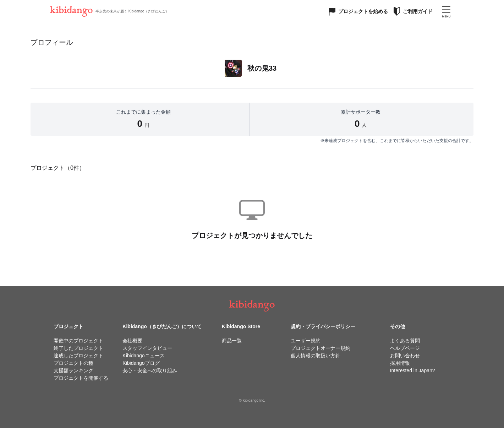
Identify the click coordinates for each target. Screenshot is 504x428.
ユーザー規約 (306, 341)
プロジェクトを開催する (81, 378)
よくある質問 (405, 341)
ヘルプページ (405, 348)
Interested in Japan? (413, 370)
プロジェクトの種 (73, 363)
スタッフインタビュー (147, 348)
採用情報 (400, 363)
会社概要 (132, 341)
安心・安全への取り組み (150, 370)
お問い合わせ (405, 356)
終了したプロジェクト (78, 348)
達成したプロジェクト (78, 356)
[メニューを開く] (446, 11)
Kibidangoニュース (143, 356)
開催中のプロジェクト (78, 341)
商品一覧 (232, 341)
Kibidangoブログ (141, 363)
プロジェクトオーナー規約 (321, 348)
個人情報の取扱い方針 (316, 356)
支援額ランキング (73, 370)
